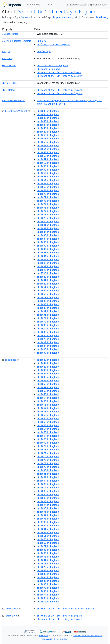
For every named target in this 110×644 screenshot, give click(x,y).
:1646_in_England (48, 121)
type (6, 51)
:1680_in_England (48, 221)
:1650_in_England (48, 135)
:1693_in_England (48, 253)
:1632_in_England (48, 322)
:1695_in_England (48, 259)
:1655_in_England (48, 152)
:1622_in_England (48, 318)
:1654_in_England (48, 149)
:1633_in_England (48, 325)
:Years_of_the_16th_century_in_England (60, 90)
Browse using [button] (32, 4)
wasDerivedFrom (14, 100)
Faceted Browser (77, 5)
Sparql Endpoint (98, 5)
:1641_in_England (48, 280)
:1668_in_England (48, 190)
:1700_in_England (48, 273)
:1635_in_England (48, 332)
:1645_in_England (48, 118)
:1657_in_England (48, 159)
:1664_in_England (48, 180)
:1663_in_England (48, 177)
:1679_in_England (48, 218)
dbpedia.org (101, 17)
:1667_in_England (48, 187)
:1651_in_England (48, 139)
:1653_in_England (48, 145)
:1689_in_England (48, 242)
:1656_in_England (48, 156)
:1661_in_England (48, 287)
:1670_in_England (48, 194)
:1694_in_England (48, 256)
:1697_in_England (48, 266)
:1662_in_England (48, 173)
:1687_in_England (48, 239)
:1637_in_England (48, 346)
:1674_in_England (48, 204)
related (8, 90)
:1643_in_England (48, 111)
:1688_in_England (48, 308)
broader (9, 65)
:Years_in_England (48, 69)
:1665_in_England (48, 183)
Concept (25, 17)
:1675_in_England (48, 339)
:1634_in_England (48, 329)
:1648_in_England (48, 128)
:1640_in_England (48, 277)
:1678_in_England (48, 215)
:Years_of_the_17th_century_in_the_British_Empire (65, 609)
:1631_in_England (48, 315)
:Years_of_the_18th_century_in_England (60, 93)
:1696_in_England (48, 263)
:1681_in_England (48, 225)
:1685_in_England (48, 304)
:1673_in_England (48, 201)
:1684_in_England (48, 232)
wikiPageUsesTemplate (17, 41)
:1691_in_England (48, 311)
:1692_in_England (48, 249)
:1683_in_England (48, 301)
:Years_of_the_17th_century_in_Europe (59, 72)
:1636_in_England (48, 335)
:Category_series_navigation (54, 44)
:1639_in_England (48, 353)
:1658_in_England (48, 163)
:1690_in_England (48, 246)
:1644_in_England (48, 114)
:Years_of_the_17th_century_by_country (60, 76)
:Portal (42, 41)
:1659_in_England (48, 166)
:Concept (44, 51)
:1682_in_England (48, 228)
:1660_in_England (48, 170)
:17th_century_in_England (52, 65)
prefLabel (10, 83)
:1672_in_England (48, 197)
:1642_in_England (48, 284)
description (10, 34)
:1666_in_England (48, 291)
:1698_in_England (48, 270)
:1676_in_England (48, 208)
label (7, 58)
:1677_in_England (48, 211)
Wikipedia (43, 635)
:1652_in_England (48, 142)
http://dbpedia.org (63, 17)
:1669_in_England (48, 294)
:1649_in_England (48, 132)
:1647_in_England (48, 125)
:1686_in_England (48, 235)
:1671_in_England (48, 297)
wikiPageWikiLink (16, 111)
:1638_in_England (48, 349)
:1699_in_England (48, 342)
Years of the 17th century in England (57, 12)
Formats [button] (49, 4)
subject (10, 360)
